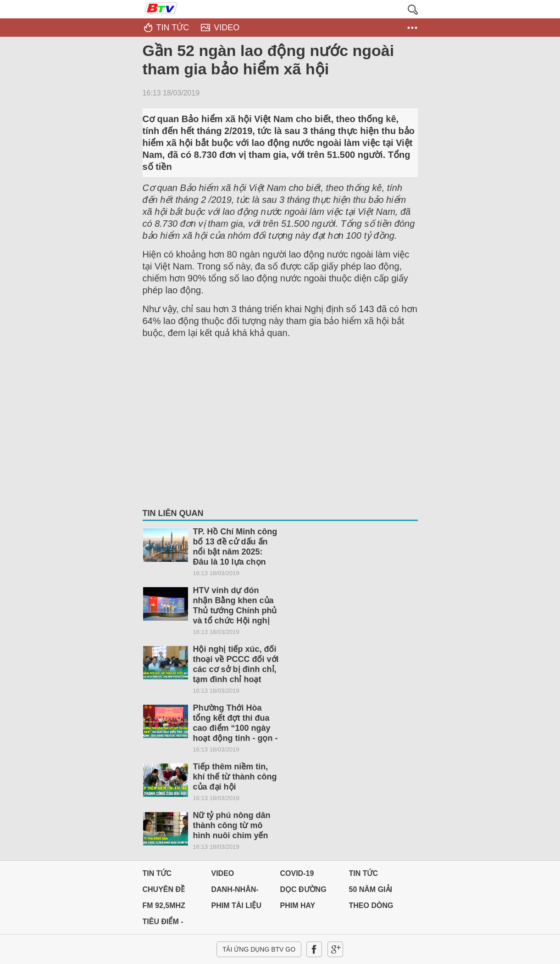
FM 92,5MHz (164, 905)
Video (223, 873)
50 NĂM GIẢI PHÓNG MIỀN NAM (372, 892)
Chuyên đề (164, 889)
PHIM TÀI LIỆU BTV (236, 908)
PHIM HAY (298, 905)
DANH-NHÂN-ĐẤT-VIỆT (235, 892)
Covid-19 (297, 873)
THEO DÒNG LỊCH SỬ (371, 908)
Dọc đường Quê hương (303, 892)
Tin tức (157, 873)
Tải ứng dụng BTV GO (259, 949)
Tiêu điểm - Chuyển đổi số (172, 924)
